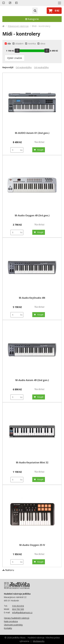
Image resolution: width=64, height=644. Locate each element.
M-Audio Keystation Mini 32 (32, 462)
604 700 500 (18, 609)
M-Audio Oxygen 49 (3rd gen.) (32, 215)
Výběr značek (15, 58)
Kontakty (8, 628)
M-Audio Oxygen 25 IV (32, 545)
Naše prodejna (11, 621)
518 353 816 (18, 606)
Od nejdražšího (41, 67)
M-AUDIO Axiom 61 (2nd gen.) (32, 133)
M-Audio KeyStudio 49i (32, 298)
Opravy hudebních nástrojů (17, 618)
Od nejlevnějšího (24, 67)
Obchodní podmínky (13, 625)
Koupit (39, 150)
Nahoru (8, 570)
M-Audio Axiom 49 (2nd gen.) (32, 380)
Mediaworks (39, 641)
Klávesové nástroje (18, 26)
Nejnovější (8, 67)
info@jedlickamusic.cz (22, 612)
